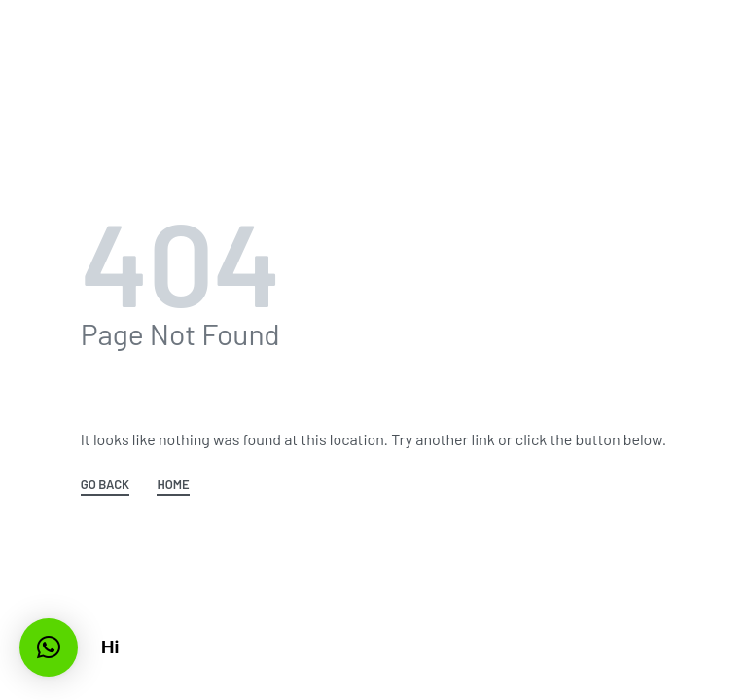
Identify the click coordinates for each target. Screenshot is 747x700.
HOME (173, 485)
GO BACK (105, 485)
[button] (49, 647)
